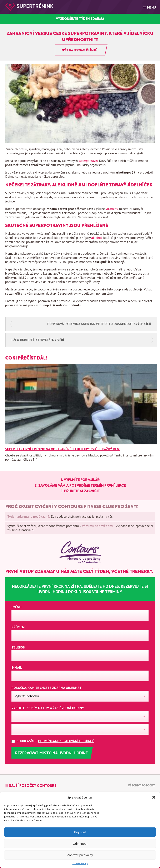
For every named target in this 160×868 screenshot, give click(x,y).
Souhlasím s (56, 741)
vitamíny (112, 209)
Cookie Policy (80, 863)
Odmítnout (80, 844)
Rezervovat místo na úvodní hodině (51, 753)
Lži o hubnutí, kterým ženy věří (38, 340)
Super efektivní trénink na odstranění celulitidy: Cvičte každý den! (63, 449)
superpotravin (88, 161)
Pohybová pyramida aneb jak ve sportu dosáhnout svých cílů (99, 324)
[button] (154, 797)
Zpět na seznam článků (79, 50)
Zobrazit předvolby (80, 855)
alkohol (97, 238)
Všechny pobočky (141, 785)
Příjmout (80, 832)
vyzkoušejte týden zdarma (80, 19)
